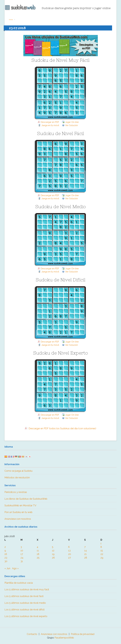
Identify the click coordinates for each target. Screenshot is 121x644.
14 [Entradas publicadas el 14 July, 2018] (86, 551)
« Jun (7, 568)
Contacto (32, 634)
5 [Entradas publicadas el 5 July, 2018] (53, 547)
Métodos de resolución (17, 478)
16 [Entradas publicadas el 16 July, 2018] (6, 554)
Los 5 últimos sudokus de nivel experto (26, 616)
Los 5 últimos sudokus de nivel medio (25, 603)
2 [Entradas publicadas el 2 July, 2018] (5, 547)
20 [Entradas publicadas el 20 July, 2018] (70, 554)
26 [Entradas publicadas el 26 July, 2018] (53, 558)
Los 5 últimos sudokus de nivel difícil (24, 610)
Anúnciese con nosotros (18, 519)
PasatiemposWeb (64, 638)
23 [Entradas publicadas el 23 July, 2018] (6, 558)
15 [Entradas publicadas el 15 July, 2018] (102, 551)
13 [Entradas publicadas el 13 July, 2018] (69, 551)
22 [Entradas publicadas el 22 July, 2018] (102, 554)
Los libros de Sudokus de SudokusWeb (26, 499)
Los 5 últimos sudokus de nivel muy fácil (27, 590)
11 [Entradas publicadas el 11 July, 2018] (38, 551)
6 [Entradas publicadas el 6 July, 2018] (69, 547)
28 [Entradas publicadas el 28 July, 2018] (86, 558)
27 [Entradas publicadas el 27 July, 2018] (70, 558)
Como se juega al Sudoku (18, 471)
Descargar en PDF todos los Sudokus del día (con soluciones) (62, 428)
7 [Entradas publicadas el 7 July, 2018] (85, 547)
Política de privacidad (83, 634)
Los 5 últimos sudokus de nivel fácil (24, 596)
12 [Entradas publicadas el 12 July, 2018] (53, 551)
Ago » (15, 568)
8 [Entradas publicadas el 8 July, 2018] (101, 547)
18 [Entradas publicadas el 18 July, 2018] (38, 554)
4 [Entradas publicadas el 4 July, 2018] (38, 547)
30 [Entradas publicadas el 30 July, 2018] (6, 561)
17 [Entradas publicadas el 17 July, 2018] (22, 554)
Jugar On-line (72, 122)
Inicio (11, 20)
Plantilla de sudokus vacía (19, 583)
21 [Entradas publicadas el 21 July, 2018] (85, 554)
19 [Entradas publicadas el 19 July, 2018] (53, 554)
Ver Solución (72, 125)
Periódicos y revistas (16, 492)
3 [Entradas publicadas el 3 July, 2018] (21, 547)
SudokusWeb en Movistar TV (20, 505)
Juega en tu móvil (50, 125)
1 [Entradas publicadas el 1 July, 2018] (101, 543)
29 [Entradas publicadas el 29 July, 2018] (102, 558)
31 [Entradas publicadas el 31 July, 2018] (22, 561)
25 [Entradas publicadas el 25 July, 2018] (38, 558)
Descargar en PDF (50, 122)
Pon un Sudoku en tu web (18, 512)
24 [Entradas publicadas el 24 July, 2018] (22, 558)
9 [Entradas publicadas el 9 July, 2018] (5, 551)
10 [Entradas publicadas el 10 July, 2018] (22, 551)
